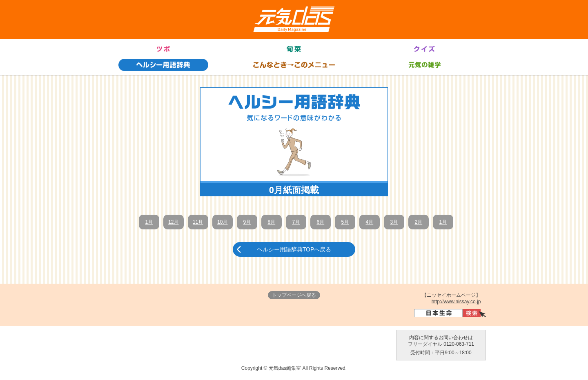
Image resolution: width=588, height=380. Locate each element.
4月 (369, 222)
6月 (320, 222)
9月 (247, 222)
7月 (296, 222)
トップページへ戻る (294, 295)
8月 (271, 222)
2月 (418, 222)
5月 (345, 222)
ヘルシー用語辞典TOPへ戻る (294, 249)
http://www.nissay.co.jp (456, 302)
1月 (149, 222)
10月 (222, 222)
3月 (394, 222)
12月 (173, 222)
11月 (198, 222)
